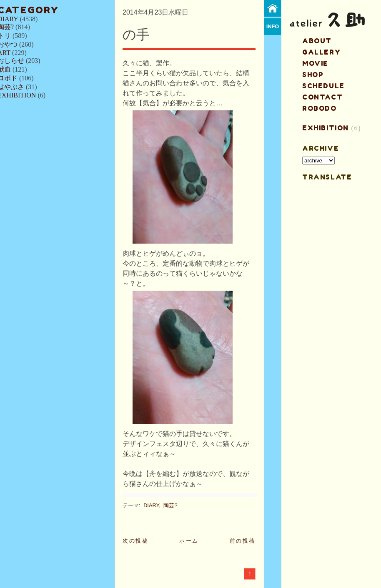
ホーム (189, 541)
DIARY (151, 505)
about (317, 41)
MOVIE (315, 63)
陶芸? (170, 505)
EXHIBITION (326, 128)
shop (313, 75)
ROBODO (320, 108)
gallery (321, 52)
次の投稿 (135, 541)
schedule (323, 86)
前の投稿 (243, 541)
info (273, 26)
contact (322, 97)
